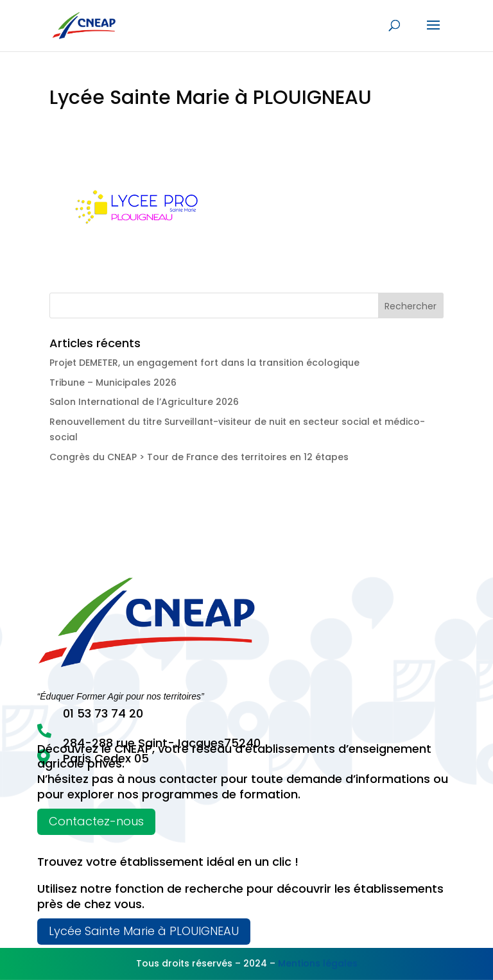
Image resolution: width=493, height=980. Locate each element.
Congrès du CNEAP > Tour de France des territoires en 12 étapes (199, 457)
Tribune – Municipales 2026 (113, 383)
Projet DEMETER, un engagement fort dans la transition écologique (204, 363)
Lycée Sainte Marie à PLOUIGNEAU (144, 931)
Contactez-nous (96, 821)
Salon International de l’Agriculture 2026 (144, 402)
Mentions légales (318, 963)
